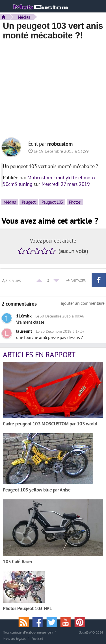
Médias (24, 17)
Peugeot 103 (52, 202)
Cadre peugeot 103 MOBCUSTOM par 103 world (50, 424)
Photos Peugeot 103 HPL (27, 608)
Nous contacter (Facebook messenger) (28, 632)
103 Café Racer (18, 561)
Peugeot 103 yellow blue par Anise (37, 490)
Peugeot (29, 202)
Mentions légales (14, 638)
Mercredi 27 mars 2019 (66, 184)
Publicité (37, 638)
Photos (75, 202)
